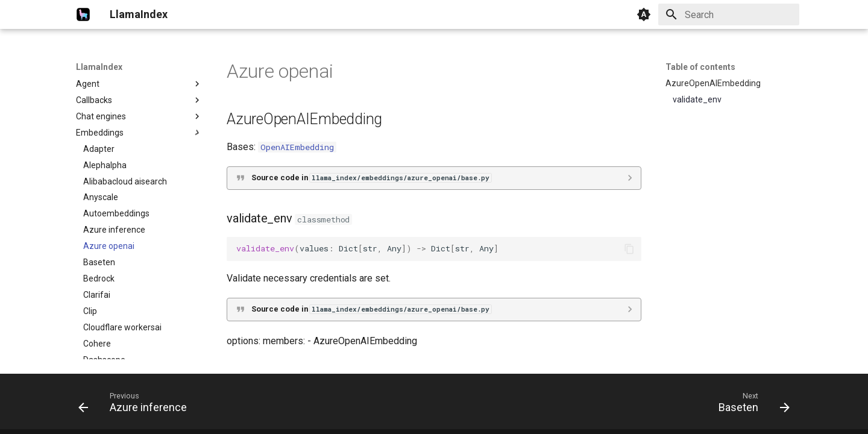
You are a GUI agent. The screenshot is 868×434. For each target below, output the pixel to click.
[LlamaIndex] (83, 14)
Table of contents (700, 67)
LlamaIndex (99, 67)
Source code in (371, 178)
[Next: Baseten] (750, 405)
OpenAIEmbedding (297, 147)
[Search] (729, 14)
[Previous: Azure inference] (136, 405)
